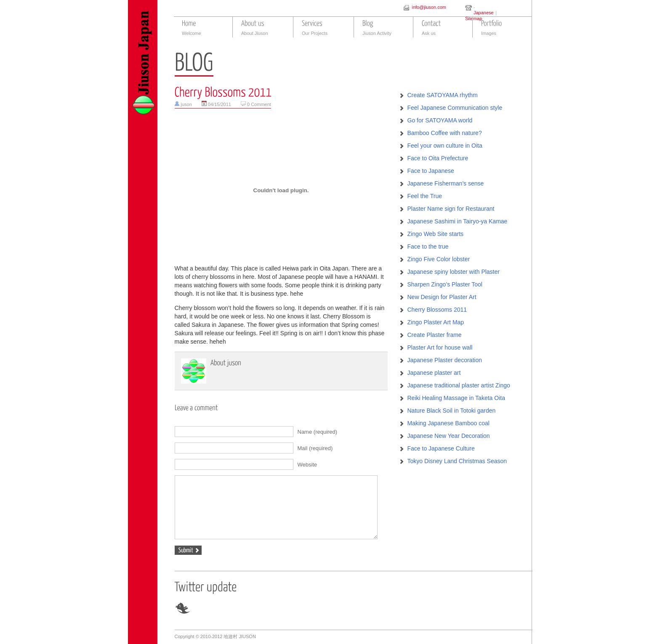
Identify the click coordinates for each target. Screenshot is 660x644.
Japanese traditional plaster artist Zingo (459, 385)
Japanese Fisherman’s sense (446, 183)
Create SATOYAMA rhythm (443, 95)
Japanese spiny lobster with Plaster (454, 272)
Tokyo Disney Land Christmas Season (457, 461)
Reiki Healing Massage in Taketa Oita (456, 398)
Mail (315, 448)
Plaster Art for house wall (440, 347)
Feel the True (425, 196)
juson (186, 104)
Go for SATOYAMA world (440, 120)
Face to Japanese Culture (441, 448)
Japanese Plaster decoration (445, 360)
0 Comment (259, 104)
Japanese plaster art (434, 373)
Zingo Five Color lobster (439, 259)
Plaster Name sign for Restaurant (451, 209)
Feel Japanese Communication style (455, 108)
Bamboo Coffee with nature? (445, 133)
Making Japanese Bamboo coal (448, 423)
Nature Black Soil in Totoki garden (452, 411)
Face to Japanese (431, 171)
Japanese (484, 13)
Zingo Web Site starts (436, 234)
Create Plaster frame (435, 335)
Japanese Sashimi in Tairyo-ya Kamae (458, 221)
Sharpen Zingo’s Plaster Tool (445, 284)
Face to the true (428, 246)
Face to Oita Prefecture (438, 158)
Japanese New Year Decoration (449, 436)
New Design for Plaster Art (442, 297)
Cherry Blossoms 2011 (437, 310)
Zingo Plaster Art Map (436, 322)
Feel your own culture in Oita (445, 146)
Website (307, 465)
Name (318, 432)
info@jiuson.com (429, 7)
